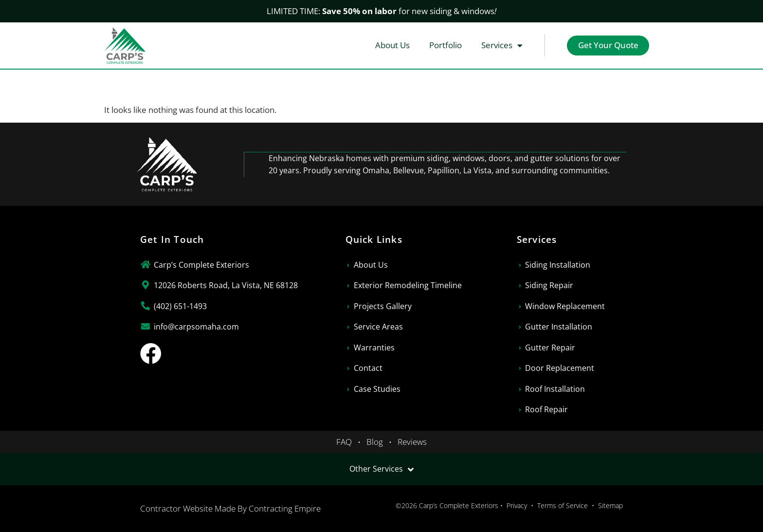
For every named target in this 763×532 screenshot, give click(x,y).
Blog (375, 442)
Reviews (412, 442)
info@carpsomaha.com (196, 327)
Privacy (517, 505)
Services (500, 46)
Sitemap (610, 505)
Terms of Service (563, 505)
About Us (391, 45)
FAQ (344, 442)
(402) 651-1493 (180, 306)
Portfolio (444, 45)
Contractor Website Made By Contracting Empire (230, 508)
